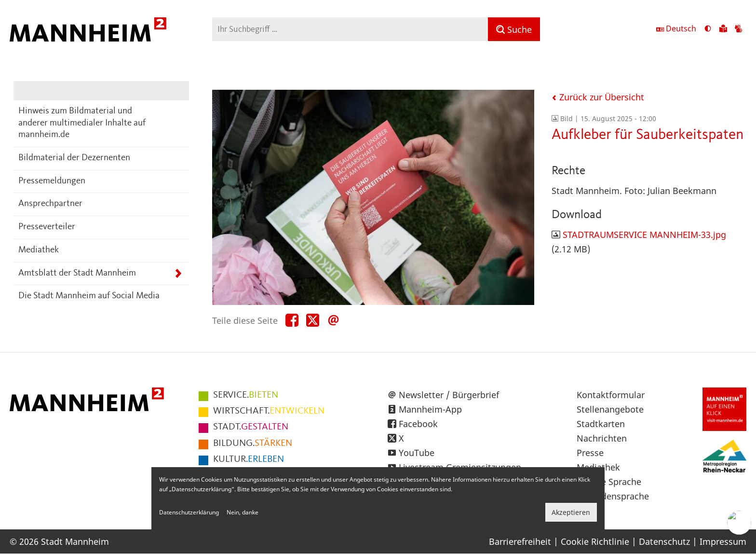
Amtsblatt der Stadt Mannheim (77, 273)
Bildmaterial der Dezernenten (74, 158)
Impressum (723, 541)
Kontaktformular (611, 395)
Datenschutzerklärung (189, 512)
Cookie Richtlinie (595, 541)
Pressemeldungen (52, 181)
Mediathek (39, 250)
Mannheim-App (430, 409)
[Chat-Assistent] (739, 523)
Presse (590, 453)
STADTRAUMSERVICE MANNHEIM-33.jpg (644, 235)
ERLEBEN (249, 459)
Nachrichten (602, 438)
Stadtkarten (601, 424)
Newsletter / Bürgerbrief (449, 395)
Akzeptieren (571, 512)
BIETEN (246, 395)
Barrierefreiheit (520, 541)
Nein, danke (243, 512)
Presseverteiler (47, 227)
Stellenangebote (610, 409)
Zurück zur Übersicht (598, 97)
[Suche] (514, 29)
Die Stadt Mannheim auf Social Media (89, 296)
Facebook (418, 424)
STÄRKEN (253, 443)
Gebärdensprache (613, 496)
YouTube (417, 453)
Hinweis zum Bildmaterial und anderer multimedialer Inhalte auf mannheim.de (82, 123)
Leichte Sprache (609, 482)
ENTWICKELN (269, 411)
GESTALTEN (251, 427)
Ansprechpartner (50, 204)
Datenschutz (664, 541)
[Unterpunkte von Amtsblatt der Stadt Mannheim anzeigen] (178, 274)
